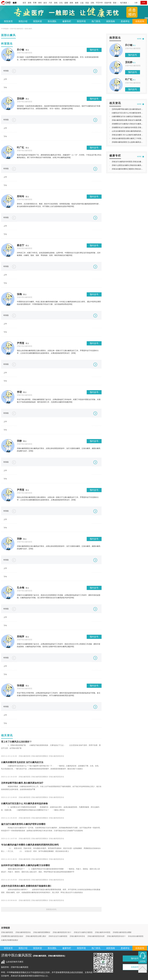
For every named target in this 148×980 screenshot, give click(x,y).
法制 (92, 3)
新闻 (30, 3)
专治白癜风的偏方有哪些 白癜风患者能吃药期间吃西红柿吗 (30, 845)
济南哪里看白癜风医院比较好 (12, 936)
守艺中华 (99, 3)
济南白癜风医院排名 (23, 932)
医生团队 (52, 21)
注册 (136, 3)
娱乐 (45, 3)
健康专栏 (67, 21)
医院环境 (81, 21)
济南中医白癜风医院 (17, 29)
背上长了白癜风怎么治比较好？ (16, 742)
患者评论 (125, 21)
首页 (24, 3)
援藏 (66, 3)
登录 (144, 3)
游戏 (56, 3)
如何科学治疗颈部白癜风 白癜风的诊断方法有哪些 (25, 865)
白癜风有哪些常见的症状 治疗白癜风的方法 (22, 762)
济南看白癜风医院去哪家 (122, 932)
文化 (61, 3)
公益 (82, 3)
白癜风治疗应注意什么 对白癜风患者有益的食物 (24, 804)
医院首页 (8, 21)
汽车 (50, 3)
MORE (139, 39)
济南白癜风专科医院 (103, 932)
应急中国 (108, 3)
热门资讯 (96, 21)
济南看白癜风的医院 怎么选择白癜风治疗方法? (130, 142)
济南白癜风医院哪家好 (42, 932)
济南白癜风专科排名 (77, 936)
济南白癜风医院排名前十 (116, 936)
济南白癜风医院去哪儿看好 (36, 936)
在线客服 (143, 961)
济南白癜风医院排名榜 (96, 936)
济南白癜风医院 (7, 932)
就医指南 (111, 21)
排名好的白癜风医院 (136, 936)
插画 (71, 3)
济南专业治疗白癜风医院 (58, 936)
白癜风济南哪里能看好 (10, 940)
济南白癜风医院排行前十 (62, 932)
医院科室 (38, 21)
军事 (35, 3)
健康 (15, 3)
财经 (40, 3)
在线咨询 (140, 21)
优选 (87, 3)
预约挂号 (94, 50)
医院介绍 (23, 21)
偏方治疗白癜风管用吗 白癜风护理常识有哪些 (23, 824)
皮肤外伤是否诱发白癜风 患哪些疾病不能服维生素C (26, 886)
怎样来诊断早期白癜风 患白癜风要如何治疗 (22, 783)
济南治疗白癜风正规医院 (83, 932)
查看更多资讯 (51, 909)
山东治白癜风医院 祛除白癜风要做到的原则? (129, 131)
